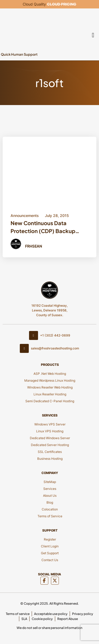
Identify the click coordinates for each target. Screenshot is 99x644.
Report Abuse (68, 619)
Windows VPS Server (50, 424)
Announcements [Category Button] (25, 216)
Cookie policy (42, 619)
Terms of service (18, 614)
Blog (50, 502)
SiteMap (50, 482)
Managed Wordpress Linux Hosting (50, 380)
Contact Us (50, 560)
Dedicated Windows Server (50, 438)
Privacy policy (83, 614)
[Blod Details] (49, 170)
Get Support (50, 553)
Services (50, 489)
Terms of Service (50, 516)
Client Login (50, 546)
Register (50, 539)
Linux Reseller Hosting (50, 394)
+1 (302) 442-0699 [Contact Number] (50, 335)
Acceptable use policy (51, 614)
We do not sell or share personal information (49, 628)
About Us (50, 496)
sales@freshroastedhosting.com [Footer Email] (49, 348)
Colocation (50, 509)
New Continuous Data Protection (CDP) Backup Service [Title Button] (43, 228)
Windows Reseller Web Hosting (50, 387)
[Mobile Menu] (93, 35)
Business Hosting (50, 459)
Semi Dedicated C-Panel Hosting (50, 401)
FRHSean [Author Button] (34, 246)
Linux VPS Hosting (50, 431)
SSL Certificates (50, 452)
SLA (24, 619)
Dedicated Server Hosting (50, 445)
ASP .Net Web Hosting (50, 374)
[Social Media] (44, 581)
